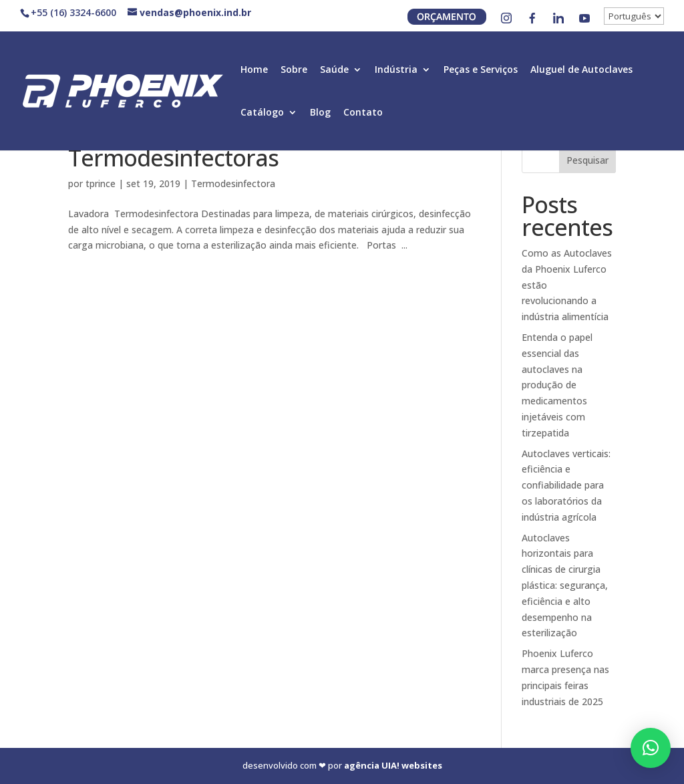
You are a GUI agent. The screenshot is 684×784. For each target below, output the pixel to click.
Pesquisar (587, 160)
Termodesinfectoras (173, 158)
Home (254, 70)
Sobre (294, 70)
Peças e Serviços (481, 70)
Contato (363, 113)
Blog (320, 113)
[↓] (634, 16)
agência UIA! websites (393, 765)
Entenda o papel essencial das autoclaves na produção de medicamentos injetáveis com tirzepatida (557, 385)
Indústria (396, 70)
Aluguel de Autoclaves (581, 70)
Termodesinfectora (233, 183)
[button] (651, 748)
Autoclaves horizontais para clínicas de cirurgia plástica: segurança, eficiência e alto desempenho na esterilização (565, 585)
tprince (101, 183)
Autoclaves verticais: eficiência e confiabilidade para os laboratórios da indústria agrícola (566, 485)
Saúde (334, 70)
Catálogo (262, 113)
